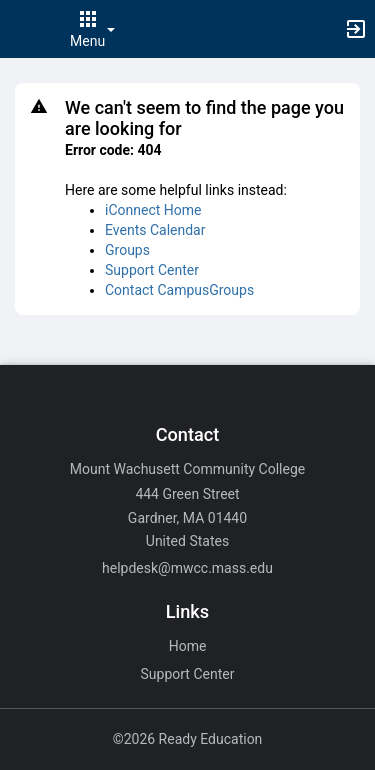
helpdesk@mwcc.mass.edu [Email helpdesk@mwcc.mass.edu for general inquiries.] (187, 568)
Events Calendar (155, 230)
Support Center (152, 270)
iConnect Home (153, 210)
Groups (127, 250)
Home (188, 646)
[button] (25, 29)
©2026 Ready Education (188, 739)
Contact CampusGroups (179, 290)
